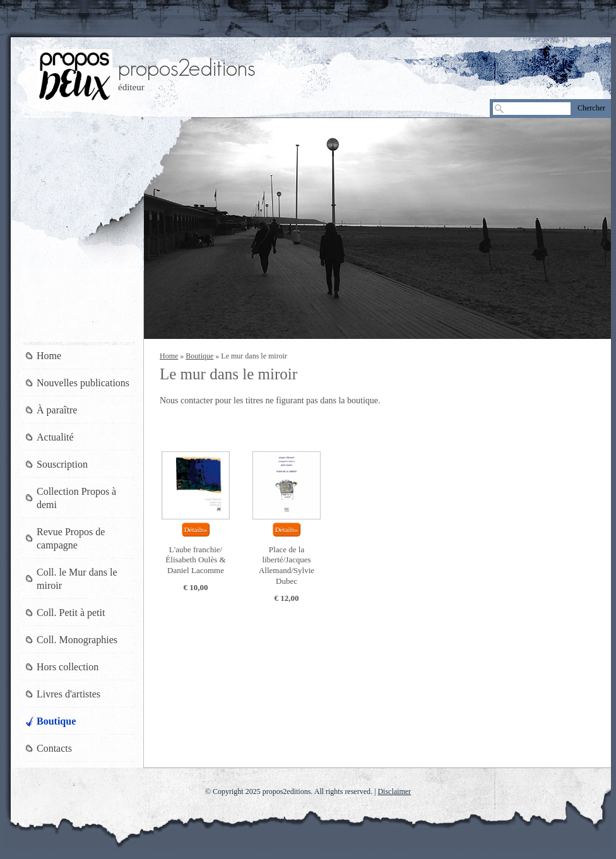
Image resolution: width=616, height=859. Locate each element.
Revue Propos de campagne (71, 538)
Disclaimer (394, 791)
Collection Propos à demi (76, 498)
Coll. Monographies (77, 640)
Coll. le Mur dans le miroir (77, 579)
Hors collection (68, 667)
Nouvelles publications (83, 383)
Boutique (199, 356)
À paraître (57, 410)
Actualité (55, 437)
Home (169, 356)
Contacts (54, 748)
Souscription (62, 464)
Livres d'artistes (68, 694)
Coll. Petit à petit (71, 613)
